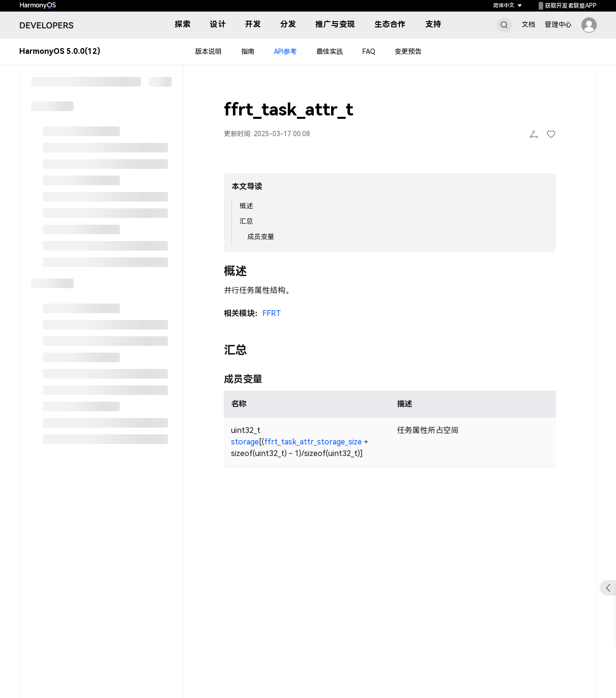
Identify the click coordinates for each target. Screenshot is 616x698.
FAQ (369, 52)
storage (245, 442)
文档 (528, 25)
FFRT (272, 313)
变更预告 (408, 52)
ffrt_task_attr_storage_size (313, 442)
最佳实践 (330, 52)
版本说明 (208, 52)
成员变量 (261, 237)
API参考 (285, 52)
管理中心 (558, 25)
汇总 (246, 221)
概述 (246, 206)
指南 (248, 52)
